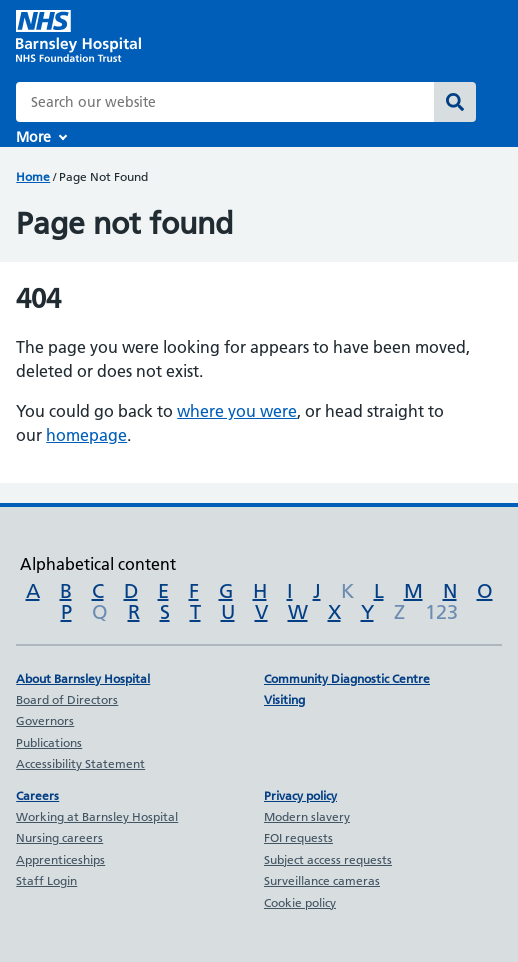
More (33, 137)
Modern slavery (307, 816)
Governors (45, 720)
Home (33, 176)
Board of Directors (67, 699)
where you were (237, 411)
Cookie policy (300, 902)
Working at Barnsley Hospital (97, 816)
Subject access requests (328, 859)
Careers (37, 795)
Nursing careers (59, 837)
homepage (86, 435)
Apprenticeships (60, 859)
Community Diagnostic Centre (347, 678)
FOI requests (298, 837)
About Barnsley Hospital (83, 678)
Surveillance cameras (322, 880)
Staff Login (46, 880)
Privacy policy (300, 795)
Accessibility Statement (80, 763)
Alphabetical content (98, 564)
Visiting (284, 699)
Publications (49, 742)
